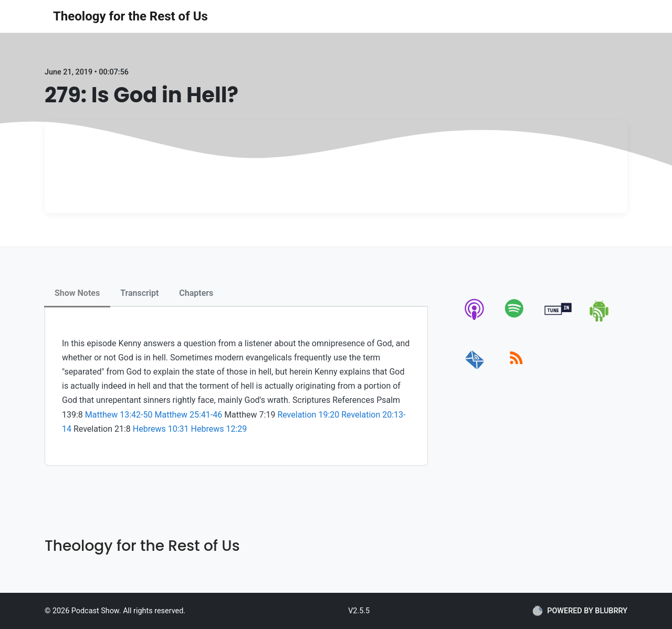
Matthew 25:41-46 (188, 415)
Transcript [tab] (139, 293)
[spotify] (516, 320)
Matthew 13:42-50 (119, 415)
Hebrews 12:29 (219, 429)
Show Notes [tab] (77, 293)
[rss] (516, 370)
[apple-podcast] (475, 320)
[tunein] (558, 320)
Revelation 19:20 (308, 415)
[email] (475, 370)
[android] (600, 320)
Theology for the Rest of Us (130, 16)
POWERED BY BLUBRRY (580, 611)
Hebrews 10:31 (161, 429)
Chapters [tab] (196, 293)
